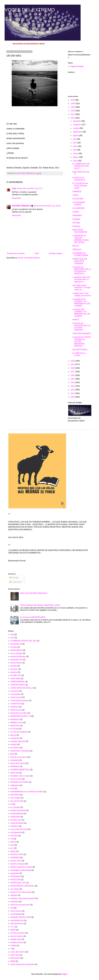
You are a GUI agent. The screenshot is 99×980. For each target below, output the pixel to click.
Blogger (64, 974)
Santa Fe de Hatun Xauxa (21, 892)
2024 (73, 107)
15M (12, 635)
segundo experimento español (23, 898)
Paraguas (76, 219)
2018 (73, 368)
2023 (73, 111)
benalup (14, 666)
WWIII (13, 961)
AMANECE (77, 192)
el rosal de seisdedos (19, 732)
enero (76, 161)
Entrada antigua (56, 253)
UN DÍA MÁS (78, 199)
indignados (15, 785)
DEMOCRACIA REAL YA (21, 716)
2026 (73, 100)
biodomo (14, 672)
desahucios (15, 719)
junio (75, 143)
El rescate (14, 729)
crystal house (16, 704)
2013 (73, 386)
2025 (73, 103)
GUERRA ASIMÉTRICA (20, 770)
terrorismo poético (18, 933)
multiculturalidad (17, 823)
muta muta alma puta (19, 829)
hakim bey (15, 773)
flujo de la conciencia (19, 757)
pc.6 (12, 848)
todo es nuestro (17, 936)
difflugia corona (17, 722)
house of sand (16, 779)
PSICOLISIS (15, 880)
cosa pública (15, 694)
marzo (76, 154)
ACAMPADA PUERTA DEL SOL (23, 641)
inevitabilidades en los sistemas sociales (27, 792)
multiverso (15, 826)
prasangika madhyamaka (21, 870)
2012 (73, 390)
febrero (76, 157)
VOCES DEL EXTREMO (30, 10)
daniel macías (16, 710)
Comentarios (16, 582)
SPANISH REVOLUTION (21, 917)
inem (12, 788)
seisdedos (15, 902)
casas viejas (15, 678)
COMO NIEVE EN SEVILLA (22, 688)
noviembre (78, 125)
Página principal (77, 66)
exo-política (15, 748)
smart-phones (16, 911)
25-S (12, 638)
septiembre (78, 132)
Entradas (14, 578)
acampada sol (16, 644)
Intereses (76, 226)
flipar (12, 754)
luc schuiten (15, 807)
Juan (14, 188)
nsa (12, 839)
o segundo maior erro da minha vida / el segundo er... (81, 279)
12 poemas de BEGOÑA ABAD (33, 617)
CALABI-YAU (16, 675)
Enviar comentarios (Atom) (29, 258)
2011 (73, 393)
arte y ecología (16, 653)
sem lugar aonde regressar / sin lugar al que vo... (82, 287)
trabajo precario (17, 942)
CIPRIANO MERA (18, 685)
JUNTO (76, 195)
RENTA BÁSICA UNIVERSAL (22, 886)
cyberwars (15, 707)
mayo (76, 146)
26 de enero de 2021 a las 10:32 (47, 206)
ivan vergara (15, 798)
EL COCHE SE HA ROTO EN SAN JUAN (80, 186)
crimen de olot (16, 697)
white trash (15, 955)
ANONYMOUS (16, 650)
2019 (73, 364)
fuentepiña (15, 760)
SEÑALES (77, 249)
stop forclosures (17, 924)
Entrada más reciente (16, 253)
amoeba (14, 647)
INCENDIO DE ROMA (19, 782)
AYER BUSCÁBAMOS (82, 333)
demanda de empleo (19, 713)
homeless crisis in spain (20, 776)
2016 (73, 375)
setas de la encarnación (20, 905)
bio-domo (14, 669)
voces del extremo (18, 952)
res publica (15, 889)
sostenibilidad (16, 914)
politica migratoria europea (21, 867)
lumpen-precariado (18, 810)
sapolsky (14, 895)
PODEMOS (15, 858)
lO (11, 804)
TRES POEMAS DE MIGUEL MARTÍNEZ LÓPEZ (40, 605)
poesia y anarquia (18, 864)
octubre (76, 128)
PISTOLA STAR (17, 854)
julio (75, 139)
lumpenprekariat (17, 814)
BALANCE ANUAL (80, 350)
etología (14, 744)
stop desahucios (17, 920)
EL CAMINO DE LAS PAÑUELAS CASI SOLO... (81, 166)
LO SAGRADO (79, 208)
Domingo (76, 223)
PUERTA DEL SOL (18, 883)
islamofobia (15, 795)
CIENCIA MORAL (18, 682)
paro (12, 845)
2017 (73, 372)
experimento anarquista (20, 751)
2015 (73, 379)
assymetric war (17, 660)
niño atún (14, 836)
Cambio (76, 212)
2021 (73, 118)
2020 (73, 361)
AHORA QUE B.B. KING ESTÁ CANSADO (80, 261)
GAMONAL (15, 766)
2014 (73, 382)
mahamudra (15, 817)
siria (12, 908)
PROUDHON (16, 876)
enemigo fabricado (18, 741)
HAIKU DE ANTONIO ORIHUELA (34, 593)
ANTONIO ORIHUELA (21, 206)
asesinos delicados (18, 656)
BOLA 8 (76, 246)
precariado (15, 873)
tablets (13, 930)
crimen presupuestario (19, 701)
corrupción (15, 691)
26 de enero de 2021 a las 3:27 (30, 188)
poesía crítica (16, 861)
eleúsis (13, 735)
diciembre (77, 121)
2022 (73, 114)
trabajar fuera (16, 939)
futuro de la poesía (18, 763)
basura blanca (16, 663)
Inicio (37, 253)
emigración (15, 738)
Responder (16, 198)
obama (13, 842)
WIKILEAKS (15, 958)
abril (75, 150)
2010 (73, 397)
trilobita (13, 946)
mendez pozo (16, 820)
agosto (76, 136)
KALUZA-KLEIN (17, 801)
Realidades (77, 215)
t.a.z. (12, 927)
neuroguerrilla (16, 832)
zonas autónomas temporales (22, 964)
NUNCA (76, 320)
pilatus (13, 851)
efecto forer (15, 726)
